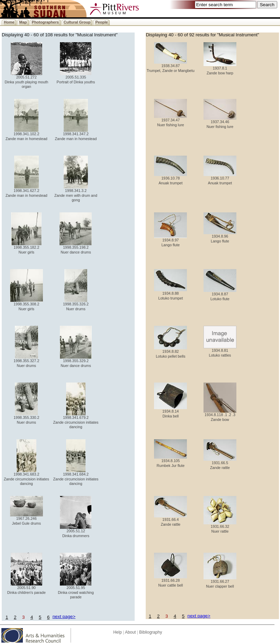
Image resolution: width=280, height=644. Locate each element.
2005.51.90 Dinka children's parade (26, 588)
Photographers (45, 22)
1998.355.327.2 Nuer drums (26, 361)
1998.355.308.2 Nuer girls (26, 305)
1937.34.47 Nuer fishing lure (170, 121)
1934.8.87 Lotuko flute (220, 295)
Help (118, 632)
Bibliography (151, 632)
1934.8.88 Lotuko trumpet (170, 294)
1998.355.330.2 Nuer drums (26, 418)
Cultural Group (77, 22)
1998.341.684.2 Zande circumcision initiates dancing (76, 477)
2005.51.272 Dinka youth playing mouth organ (27, 80)
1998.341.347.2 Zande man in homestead (76, 134)
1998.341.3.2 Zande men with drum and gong (76, 194)
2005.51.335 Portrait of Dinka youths (76, 78)
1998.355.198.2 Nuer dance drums (76, 248)
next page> (64, 617)
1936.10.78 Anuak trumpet (170, 179)
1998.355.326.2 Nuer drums (76, 305)
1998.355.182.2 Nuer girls (26, 248)
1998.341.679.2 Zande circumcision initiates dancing (76, 420)
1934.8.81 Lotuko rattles (220, 351)
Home (9, 22)
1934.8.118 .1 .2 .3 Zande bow (220, 415)
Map (23, 22)
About (130, 632)
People (101, 22)
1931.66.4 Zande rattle (170, 520)
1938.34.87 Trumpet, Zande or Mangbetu (171, 66)
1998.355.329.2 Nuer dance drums (76, 361)
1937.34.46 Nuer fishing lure (220, 122)
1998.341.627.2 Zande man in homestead (26, 191)
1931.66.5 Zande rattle (220, 463)
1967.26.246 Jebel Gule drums (26, 519)
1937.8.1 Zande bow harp (220, 69)
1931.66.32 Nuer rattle (220, 527)
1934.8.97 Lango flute (170, 241)
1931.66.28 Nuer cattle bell (170, 581)
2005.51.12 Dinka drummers (76, 531)
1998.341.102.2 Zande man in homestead (26, 134)
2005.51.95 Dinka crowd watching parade (76, 591)
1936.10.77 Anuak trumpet (220, 179)
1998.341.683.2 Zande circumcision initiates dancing (26, 477)
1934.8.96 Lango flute (220, 237)
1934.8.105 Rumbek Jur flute (170, 461)
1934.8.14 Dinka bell (170, 412)
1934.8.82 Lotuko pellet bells (170, 352)
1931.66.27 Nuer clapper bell (220, 582)
